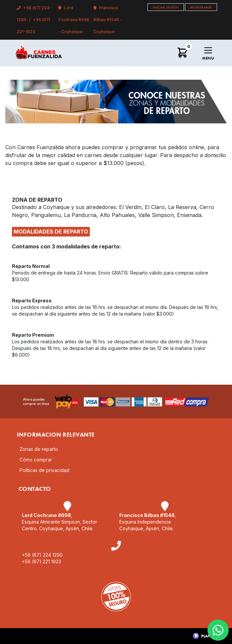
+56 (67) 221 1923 (41, 561)
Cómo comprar (36, 460)
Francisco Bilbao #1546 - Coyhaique (108, 20)
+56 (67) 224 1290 (42, 555)
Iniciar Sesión (166, 7)
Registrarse (201, 7)
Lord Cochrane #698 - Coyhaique (74, 20)
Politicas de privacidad (44, 470)
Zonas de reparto (39, 449)
